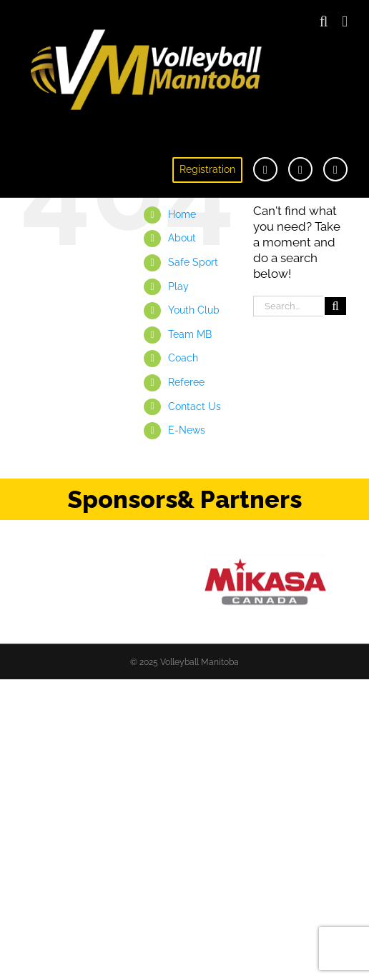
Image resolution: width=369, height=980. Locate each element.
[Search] (335, 306)
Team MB (190, 334)
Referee (186, 382)
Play (178, 286)
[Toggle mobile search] (324, 22)
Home (182, 214)
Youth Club (194, 310)
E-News (187, 430)
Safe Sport (193, 262)
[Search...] (288, 306)
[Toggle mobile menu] (345, 22)
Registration (207, 169)
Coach (183, 358)
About (182, 238)
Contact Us (195, 406)
